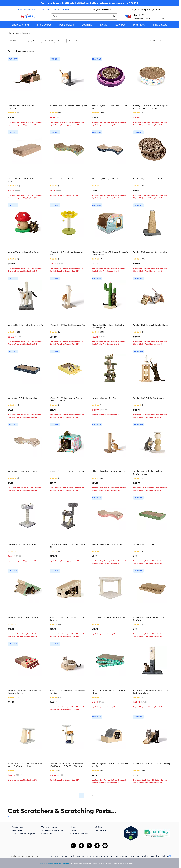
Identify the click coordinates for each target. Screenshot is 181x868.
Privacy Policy (81, 856)
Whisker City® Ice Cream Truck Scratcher (68, 471)
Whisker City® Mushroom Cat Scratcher (25, 252)
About (73, 827)
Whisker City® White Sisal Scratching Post (68, 325)
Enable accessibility (27, 10)
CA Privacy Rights (140, 856)
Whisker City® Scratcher (144, 544)
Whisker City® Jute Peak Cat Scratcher (150, 252)
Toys (17, 33)
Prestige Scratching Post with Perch (23, 544)
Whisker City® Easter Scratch (62, 179)
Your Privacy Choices (161, 856)
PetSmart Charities (79, 834)
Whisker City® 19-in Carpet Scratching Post (68, 106)
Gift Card (45, 10)
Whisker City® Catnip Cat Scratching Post (26, 325)
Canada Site (100, 830)
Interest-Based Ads (99, 856)
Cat (11, 33)
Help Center (17, 830)
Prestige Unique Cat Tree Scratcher (107, 398)
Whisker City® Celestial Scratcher (23, 398)
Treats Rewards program (23, 834)
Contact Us (47, 834)
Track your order (62, 10)
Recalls (55, 856)
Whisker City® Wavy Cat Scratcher (107, 179)
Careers (74, 830)
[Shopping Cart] (166, 18)
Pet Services (18, 827)
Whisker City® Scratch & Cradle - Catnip (151, 325)
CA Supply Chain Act (119, 856)
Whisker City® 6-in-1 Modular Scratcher (25, 617)
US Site (98, 827)
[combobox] (84, 16)
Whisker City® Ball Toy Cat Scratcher (149, 398)
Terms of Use (66, 856)
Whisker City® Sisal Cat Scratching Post (109, 471)
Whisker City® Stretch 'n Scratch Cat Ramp (152, 763)
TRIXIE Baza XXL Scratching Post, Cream (109, 617)
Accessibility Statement (53, 830)
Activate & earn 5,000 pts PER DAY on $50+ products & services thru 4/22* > (90, 3)
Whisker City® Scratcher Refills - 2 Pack (150, 179)
